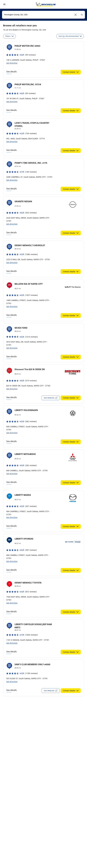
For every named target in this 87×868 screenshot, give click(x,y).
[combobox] (43, 15)
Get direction (12, 63)
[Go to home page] (46, 4)
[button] (76, 15)
